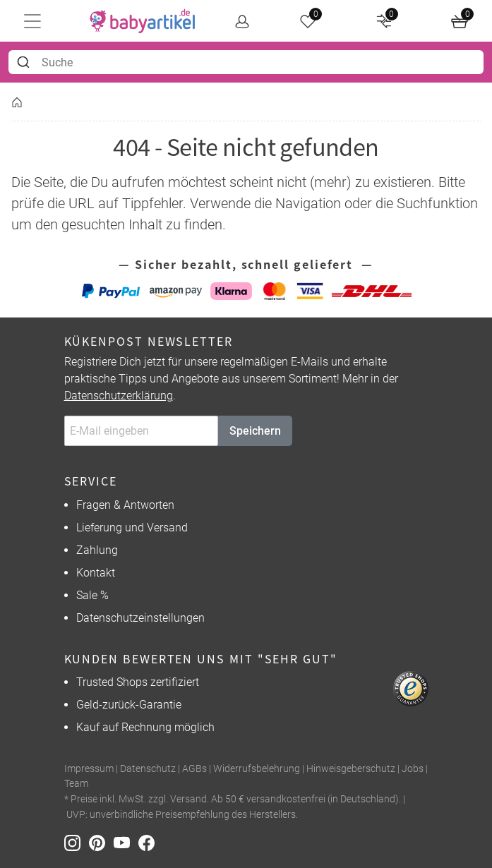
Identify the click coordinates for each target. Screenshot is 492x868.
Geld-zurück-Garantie (129, 705)
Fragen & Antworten (125, 505)
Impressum (89, 769)
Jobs (413, 769)
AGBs (194, 769)
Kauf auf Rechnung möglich (145, 727)
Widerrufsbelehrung (257, 769)
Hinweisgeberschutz (351, 769)
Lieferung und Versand (132, 528)
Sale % (92, 595)
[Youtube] (126, 842)
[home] (143, 21)
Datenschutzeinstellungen (140, 618)
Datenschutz (148, 769)
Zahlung (97, 550)
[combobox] (246, 62)
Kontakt (96, 573)
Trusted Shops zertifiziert (138, 682)
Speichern (255, 431)
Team (76, 784)
